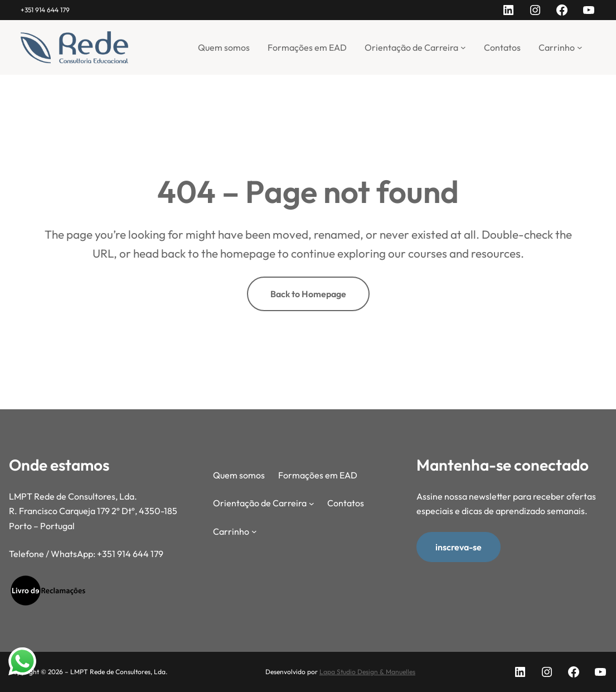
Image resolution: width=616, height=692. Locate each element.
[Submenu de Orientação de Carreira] (463, 47)
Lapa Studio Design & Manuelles (367, 672)
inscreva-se (459, 546)
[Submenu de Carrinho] (580, 47)
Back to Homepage (308, 294)
